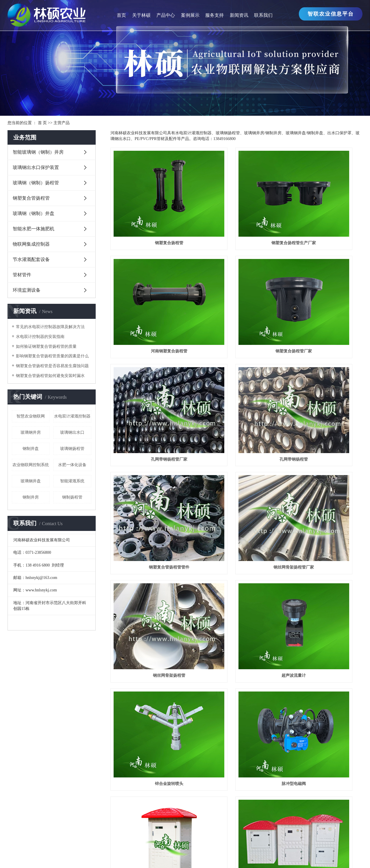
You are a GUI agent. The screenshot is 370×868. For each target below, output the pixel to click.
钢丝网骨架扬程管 (323, 370)
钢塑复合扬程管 (150, 213)
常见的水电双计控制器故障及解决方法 (50, 327)
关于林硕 (141, 15)
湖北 (242, 856)
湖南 (232, 856)
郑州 (203, 856)
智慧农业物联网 (31, 416)
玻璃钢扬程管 (72, 449)
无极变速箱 (42, 830)
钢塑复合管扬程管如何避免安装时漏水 (50, 376)
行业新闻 (144, 723)
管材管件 (22, 275)
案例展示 (190, 15)
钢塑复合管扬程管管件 (150, 370)
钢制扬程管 (72, 497)
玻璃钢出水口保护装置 (36, 167)
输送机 (62, 830)
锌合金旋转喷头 (236, 449)
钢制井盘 (31, 449)
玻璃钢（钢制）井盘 (34, 213)
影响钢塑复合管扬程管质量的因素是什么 (52, 356)
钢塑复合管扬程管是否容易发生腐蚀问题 (52, 366)
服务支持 (214, 15)
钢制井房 (31, 497)
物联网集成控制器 (31, 244)
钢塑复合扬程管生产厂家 (236, 213)
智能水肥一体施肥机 (34, 229)
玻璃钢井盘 (31, 481)
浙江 (183, 856)
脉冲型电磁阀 (323, 449)
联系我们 (263, 15)
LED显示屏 (82, 830)
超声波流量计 (150, 449)
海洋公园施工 (133, 830)
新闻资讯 (239, 15)
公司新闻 (144, 715)
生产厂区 (16, 732)
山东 (222, 856)
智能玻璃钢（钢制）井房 (38, 152)
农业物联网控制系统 (31, 465)
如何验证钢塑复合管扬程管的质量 (46, 346)
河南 (193, 856)
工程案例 (208, 715)
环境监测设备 (27, 290)
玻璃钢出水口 (72, 432)
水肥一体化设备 (72, 465)
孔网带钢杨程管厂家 (236, 292)
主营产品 (62, 123)
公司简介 (16, 715)
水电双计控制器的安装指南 (40, 337)
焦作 (251, 856)
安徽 (212, 856)
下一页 (319, 631)
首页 (121, 15)
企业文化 (16, 723)
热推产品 (123, 856)
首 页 (42, 123)
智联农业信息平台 (331, 14)
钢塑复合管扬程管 (31, 198)
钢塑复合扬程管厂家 (150, 292)
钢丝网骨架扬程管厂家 (236, 370)
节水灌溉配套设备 (31, 259)
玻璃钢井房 (31, 432)
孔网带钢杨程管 (323, 292)
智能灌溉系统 (72, 481)
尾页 (336, 631)
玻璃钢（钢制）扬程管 (36, 183)
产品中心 (166, 15)
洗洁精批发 (106, 830)
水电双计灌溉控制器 (72, 416)
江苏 (164, 856)
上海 (173, 856)
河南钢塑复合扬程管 (323, 213)
